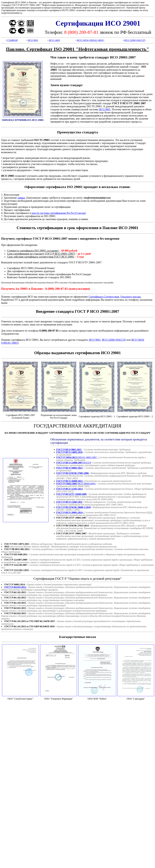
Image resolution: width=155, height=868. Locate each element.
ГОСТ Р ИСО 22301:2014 (69, 489)
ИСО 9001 (33, 40)
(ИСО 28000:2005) (76, 484)
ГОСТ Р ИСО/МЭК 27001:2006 (72, 473)
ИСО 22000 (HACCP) (135, 40)
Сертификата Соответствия (104, 297)
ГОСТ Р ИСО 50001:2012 (69, 468)
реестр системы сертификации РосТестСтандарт (59, 213)
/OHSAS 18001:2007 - (77, 457)
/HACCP (74, 463)
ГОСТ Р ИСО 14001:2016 (69, 452)
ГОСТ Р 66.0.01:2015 (15, 587)
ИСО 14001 (54, 40)
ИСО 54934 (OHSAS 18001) (91, 40)
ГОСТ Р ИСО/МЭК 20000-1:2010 (73, 507)
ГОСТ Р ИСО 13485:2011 (69, 502)
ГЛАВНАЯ (12, 40)
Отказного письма (130, 297)
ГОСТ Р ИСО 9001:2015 (69, 450)
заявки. (22, 198)
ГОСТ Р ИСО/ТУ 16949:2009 (71, 494)
